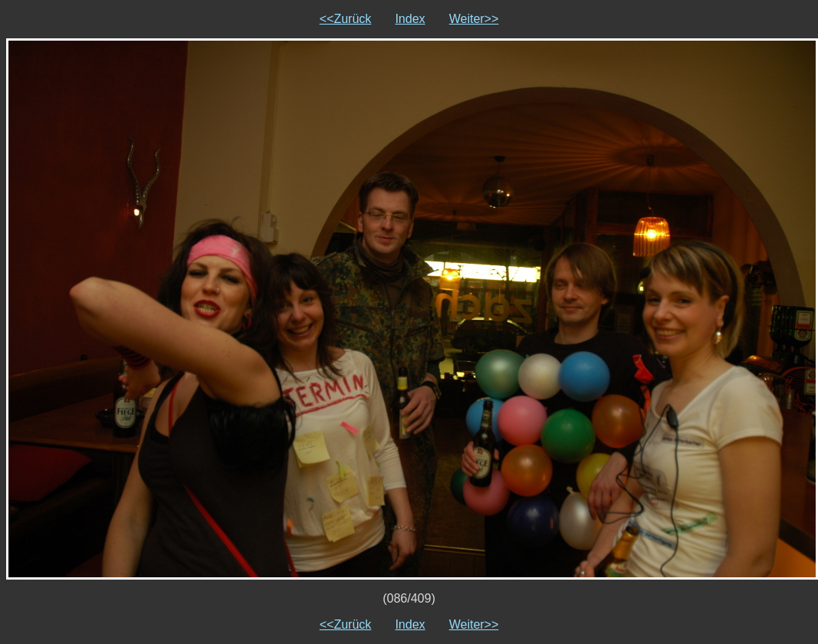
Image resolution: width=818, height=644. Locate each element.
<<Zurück (346, 19)
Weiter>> (474, 19)
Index (410, 19)
